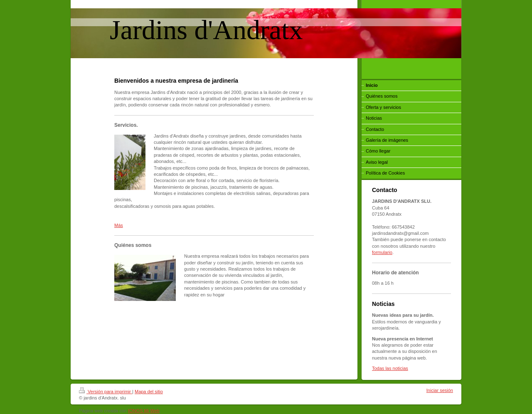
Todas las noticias (390, 368)
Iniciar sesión (440, 390)
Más (119, 225)
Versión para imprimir (106, 392)
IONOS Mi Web (144, 411)
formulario (382, 252)
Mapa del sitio (149, 392)
